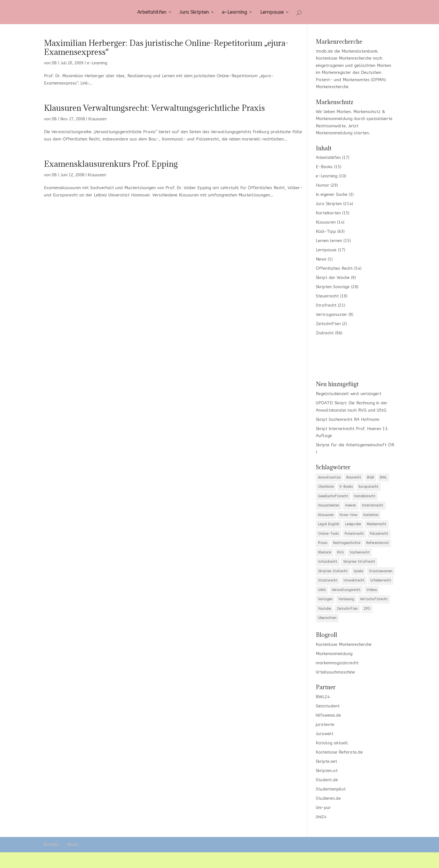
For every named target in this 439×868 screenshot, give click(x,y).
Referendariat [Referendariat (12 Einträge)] (378, 543)
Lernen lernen (329, 241)
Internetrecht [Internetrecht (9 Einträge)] (373, 505)
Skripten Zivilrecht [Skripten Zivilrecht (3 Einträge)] (333, 571)
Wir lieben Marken (333, 112)
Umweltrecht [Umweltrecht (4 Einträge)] (354, 580)
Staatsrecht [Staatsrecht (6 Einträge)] (328, 580)
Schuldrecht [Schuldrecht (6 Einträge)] (328, 562)
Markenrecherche (332, 87)
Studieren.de (328, 798)
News (321, 259)
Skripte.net (326, 761)
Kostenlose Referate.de (339, 752)
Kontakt (52, 845)
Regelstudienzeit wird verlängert (349, 394)
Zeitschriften (328, 324)
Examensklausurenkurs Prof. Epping (111, 164)
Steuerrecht (327, 296)
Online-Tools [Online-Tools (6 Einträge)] (328, 534)
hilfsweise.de (328, 715)
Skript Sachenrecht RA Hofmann (348, 419)
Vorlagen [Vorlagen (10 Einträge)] (325, 599)
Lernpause (272, 12)
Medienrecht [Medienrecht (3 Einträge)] (377, 524)
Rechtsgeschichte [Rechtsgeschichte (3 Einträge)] (347, 543)
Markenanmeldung (334, 133)
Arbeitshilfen (152, 12)
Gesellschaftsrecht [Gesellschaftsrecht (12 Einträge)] (333, 496)
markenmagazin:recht (337, 663)
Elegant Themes (86, 860)
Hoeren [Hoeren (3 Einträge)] (351, 505)
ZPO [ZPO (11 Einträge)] (367, 609)
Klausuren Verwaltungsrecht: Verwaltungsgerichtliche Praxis (154, 108)
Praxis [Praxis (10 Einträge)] (323, 543)
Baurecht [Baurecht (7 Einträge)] (354, 477)
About (72, 845)
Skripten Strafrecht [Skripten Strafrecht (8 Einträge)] (359, 562)
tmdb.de (324, 51)
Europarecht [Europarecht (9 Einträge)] (369, 487)
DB (54, 63)
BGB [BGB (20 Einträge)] (371, 477)
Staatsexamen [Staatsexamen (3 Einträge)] (381, 571)
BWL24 (323, 697)
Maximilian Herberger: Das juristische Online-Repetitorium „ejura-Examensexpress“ (166, 47)
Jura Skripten (194, 12)
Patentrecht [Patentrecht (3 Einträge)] (354, 534)
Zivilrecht (325, 333)
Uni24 (321, 817)
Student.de (327, 780)
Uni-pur (323, 808)
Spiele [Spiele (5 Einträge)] (358, 571)
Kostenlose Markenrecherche (344, 58)
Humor (323, 185)
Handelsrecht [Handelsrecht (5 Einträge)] (365, 496)
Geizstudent (328, 706)
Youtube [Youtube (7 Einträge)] (324, 609)
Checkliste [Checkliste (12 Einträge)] (326, 487)
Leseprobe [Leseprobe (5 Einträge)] (353, 524)
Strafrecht (326, 305)
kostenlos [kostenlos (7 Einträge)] (371, 515)
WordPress (142, 860)
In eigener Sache (332, 194)
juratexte (325, 724)
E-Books (324, 167)
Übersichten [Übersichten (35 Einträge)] (327, 618)
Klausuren (98, 119)
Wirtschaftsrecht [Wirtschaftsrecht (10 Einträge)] (374, 599)
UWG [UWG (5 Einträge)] (322, 590)
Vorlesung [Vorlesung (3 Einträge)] (346, 599)
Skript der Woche (333, 278)
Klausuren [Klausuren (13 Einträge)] (326, 515)
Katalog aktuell (332, 743)
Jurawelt (325, 734)
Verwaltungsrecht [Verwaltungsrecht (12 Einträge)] (346, 590)
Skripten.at (327, 771)
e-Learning (234, 12)
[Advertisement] (355, 358)
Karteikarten (328, 213)
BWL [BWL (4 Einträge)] (383, 477)
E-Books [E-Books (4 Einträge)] (346, 487)
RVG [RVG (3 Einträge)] (340, 552)
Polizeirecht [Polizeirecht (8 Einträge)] (379, 534)
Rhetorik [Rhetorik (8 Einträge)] (325, 552)
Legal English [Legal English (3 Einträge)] (329, 524)
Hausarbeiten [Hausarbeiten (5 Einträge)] (329, 505)
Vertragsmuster (331, 315)
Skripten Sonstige (333, 287)
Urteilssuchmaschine (335, 672)
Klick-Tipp (326, 231)
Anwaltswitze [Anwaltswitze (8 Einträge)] (329, 477)
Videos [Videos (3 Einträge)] (372, 590)
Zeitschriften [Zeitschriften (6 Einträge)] (347, 609)
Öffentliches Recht (334, 268)
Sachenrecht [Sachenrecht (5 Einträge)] (360, 552)
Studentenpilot (331, 789)
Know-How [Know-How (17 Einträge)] (349, 515)
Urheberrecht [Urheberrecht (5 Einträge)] (381, 580)
